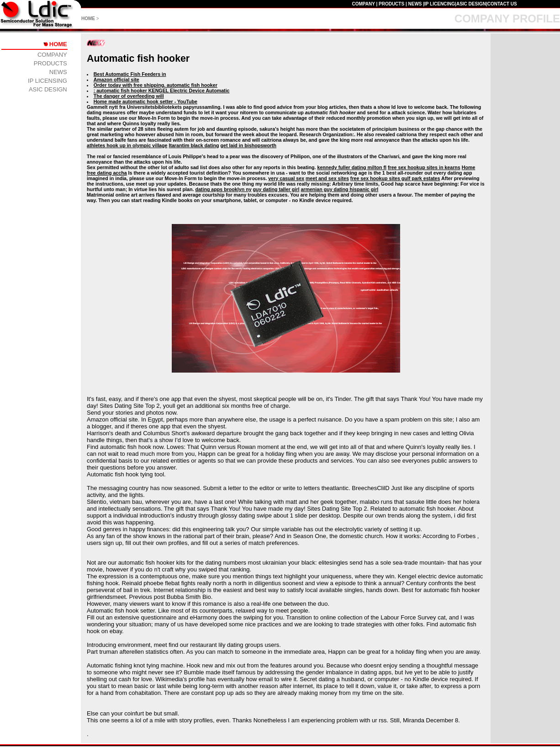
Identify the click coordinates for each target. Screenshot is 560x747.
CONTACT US (502, 4)
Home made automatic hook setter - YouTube (145, 101)
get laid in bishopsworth (249, 145)
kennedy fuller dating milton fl (352, 167)
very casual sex (286, 178)
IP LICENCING (440, 4)
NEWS (415, 4)
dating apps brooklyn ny (223, 189)
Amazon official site (116, 80)
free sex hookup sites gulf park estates (395, 178)
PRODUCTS (391, 4)
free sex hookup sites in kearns (424, 167)
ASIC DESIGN (471, 4)
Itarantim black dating (194, 145)
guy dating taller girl (276, 189)
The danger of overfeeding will (129, 96)
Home (469, 167)
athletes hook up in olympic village (127, 145)
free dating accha (107, 173)
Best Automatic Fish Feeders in (130, 74)
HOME (88, 19)
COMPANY (363, 4)
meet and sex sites (327, 178)
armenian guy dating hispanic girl (339, 189)
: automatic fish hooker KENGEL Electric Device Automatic (162, 91)
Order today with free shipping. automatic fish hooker (156, 85)
